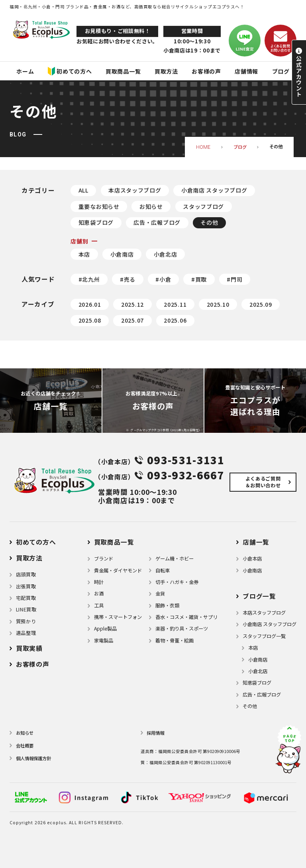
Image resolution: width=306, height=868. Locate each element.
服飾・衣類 (167, 605)
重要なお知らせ (99, 206)
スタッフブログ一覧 (264, 636)
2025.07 (132, 320)
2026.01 (90, 304)
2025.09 (261, 304)
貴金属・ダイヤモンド (118, 570)
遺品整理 (26, 633)
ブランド (104, 559)
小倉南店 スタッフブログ (214, 190)
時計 (99, 582)
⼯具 (99, 605)
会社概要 (25, 745)
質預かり (26, 621)
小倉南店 (122, 254)
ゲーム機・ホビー (175, 559)
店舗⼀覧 (256, 542)
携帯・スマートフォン (118, 617)
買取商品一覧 (114, 542)
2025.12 (132, 304)
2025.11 (175, 304)
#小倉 (163, 279)
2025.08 (90, 320)
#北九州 (89, 279)
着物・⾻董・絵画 (175, 640)
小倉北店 (166, 254)
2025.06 (175, 320)
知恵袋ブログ (96, 222)
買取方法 (29, 558)
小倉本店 (252, 559)
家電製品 (104, 640)
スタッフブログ (203, 206)
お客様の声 (33, 664)
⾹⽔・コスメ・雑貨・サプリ (186, 617)
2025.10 (218, 304)
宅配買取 (26, 598)
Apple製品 (105, 629)
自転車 (163, 570)
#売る (128, 279)
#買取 (199, 279)
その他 (209, 222)
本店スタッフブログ (135, 190)
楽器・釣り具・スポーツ (182, 629)
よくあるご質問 (263, 482)
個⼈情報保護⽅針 (33, 758)
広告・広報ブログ (157, 222)
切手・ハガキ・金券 (177, 582)
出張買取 (26, 586)
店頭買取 (26, 574)
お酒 (99, 594)
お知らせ (151, 206)
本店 (84, 254)
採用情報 (155, 733)
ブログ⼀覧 (259, 596)
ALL (83, 190)
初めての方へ (36, 542)
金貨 (160, 594)
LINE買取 (26, 609)
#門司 (234, 279)
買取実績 (29, 648)
